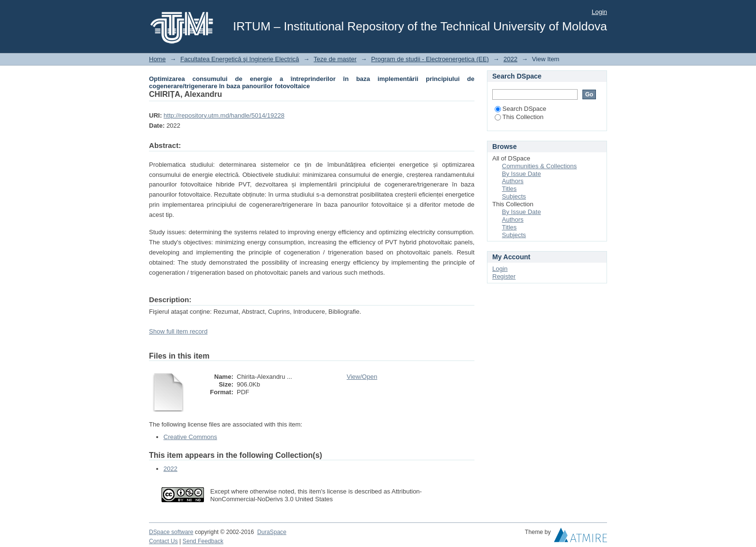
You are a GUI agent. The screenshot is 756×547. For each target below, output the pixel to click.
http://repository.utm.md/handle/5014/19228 (224, 115)
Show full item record (178, 331)
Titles (509, 189)
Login (599, 12)
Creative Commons (190, 437)
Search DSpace (520, 109)
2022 (510, 59)
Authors (513, 181)
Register (504, 276)
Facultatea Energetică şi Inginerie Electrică (240, 59)
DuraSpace (271, 532)
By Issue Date (521, 174)
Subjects (514, 196)
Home (157, 59)
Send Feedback (203, 541)
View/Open (362, 377)
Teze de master (335, 59)
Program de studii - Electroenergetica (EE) (430, 59)
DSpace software (171, 532)
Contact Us (163, 541)
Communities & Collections (539, 166)
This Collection (519, 117)
